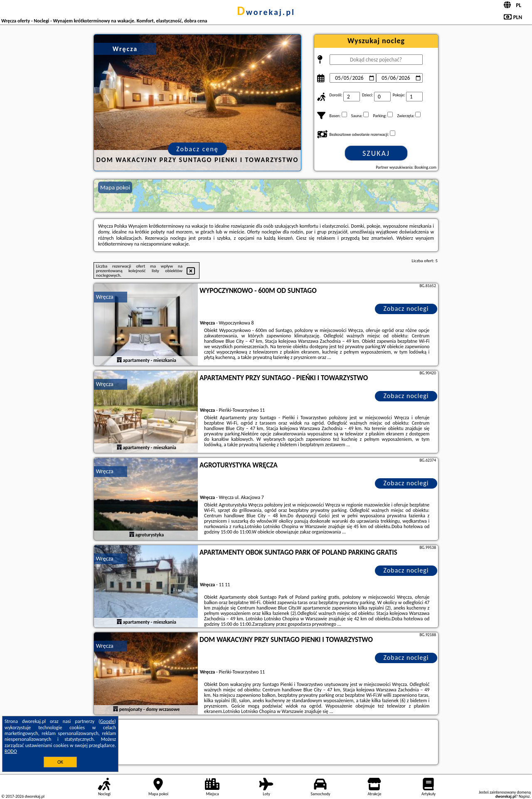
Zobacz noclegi (406, 309)
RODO (11, 751)
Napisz (524, 796)
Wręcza (105, 297)
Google (107, 721)
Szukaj (376, 153)
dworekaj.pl (266, 12)
